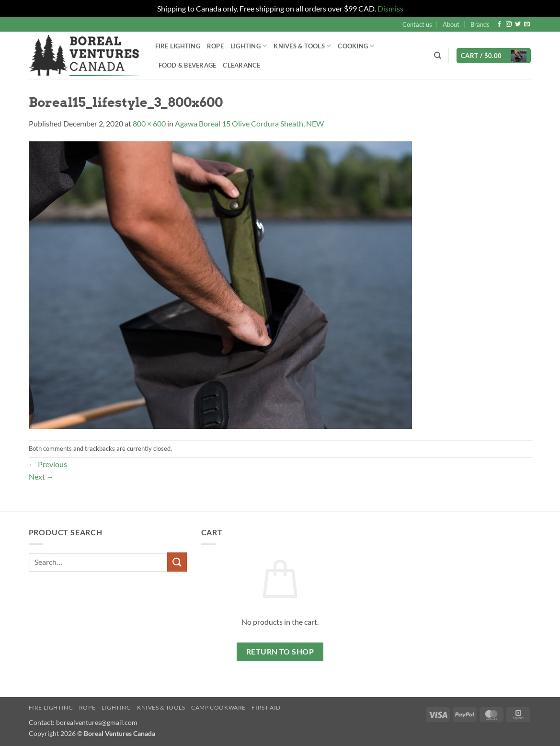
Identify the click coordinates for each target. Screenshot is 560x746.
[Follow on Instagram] (509, 24)
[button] (494, 56)
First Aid (266, 707)
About (451, 24)
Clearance (241, 65)
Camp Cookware (218, 707)
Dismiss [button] (390, 8)
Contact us (417, 24)
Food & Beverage (188, 65)
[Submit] (177, 562)
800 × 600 (149, 123)
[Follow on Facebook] (499, 24)
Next (41, 476)
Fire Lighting (178, 46)
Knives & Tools (302, 46)
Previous (48, 464)
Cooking (356, 46)
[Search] (438, 56)
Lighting (249, 46)
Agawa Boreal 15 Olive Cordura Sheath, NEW (249, 123)
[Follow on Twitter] (518, 24)
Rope (215, 46)
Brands (480, 24)
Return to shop (280, 652)
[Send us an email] (527, 24)
